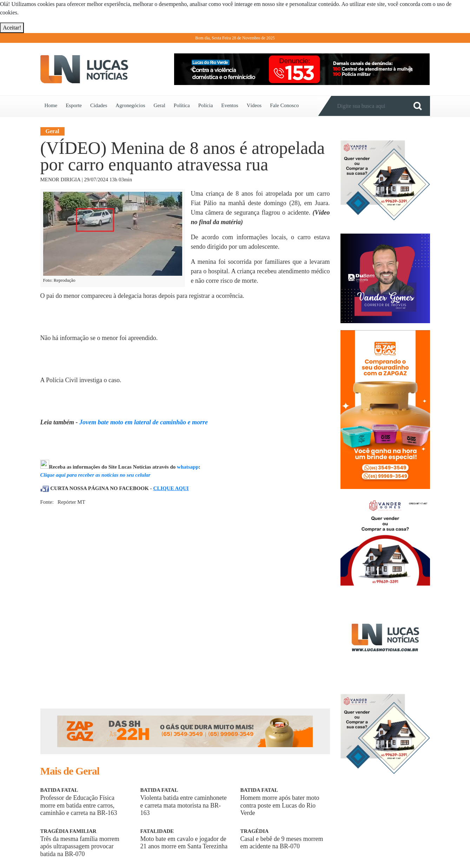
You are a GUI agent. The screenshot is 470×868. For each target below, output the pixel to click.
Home (51, 105)
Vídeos (254, 105)
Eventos (230, 105)
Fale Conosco (284, 105)
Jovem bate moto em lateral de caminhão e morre (144, 422)
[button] (193, 69)
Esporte (74, 105)
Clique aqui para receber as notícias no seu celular (95, 475)
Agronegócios (130, 105)
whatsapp (188, 467)
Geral (159, 105)
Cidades (99, 105)
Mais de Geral (70, 771)
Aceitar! (12, 28)
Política (182, 105)
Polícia (206, 105)
